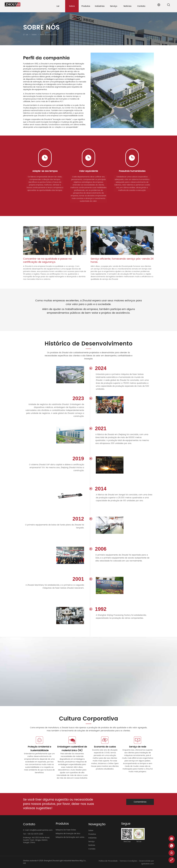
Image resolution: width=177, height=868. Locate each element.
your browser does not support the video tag (88, 672)
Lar (27, 35)
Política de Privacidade (108, 861)
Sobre (34, 35)
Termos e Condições (128, 861)
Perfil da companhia (48, 35)
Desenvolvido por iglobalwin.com (147, 862)
